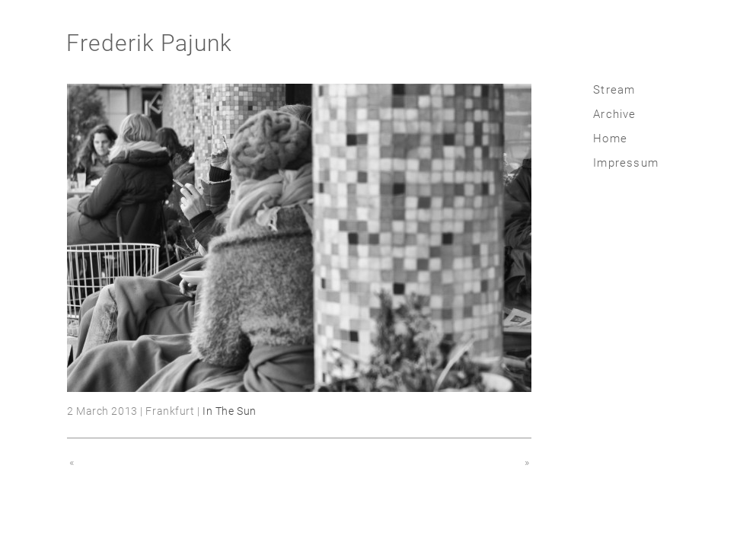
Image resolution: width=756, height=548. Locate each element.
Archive (614, 114)
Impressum (626, 163)
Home (610, 139)
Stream (614, 90)
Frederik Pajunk (149, 43)
